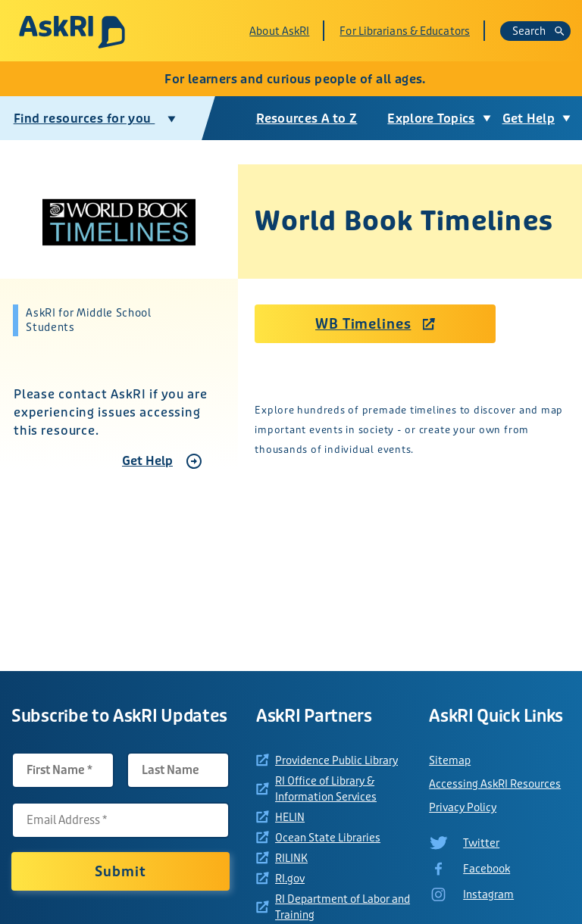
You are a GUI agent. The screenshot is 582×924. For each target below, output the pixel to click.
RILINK (291, 858)
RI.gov (290, 879)
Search (538, 31)
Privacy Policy (463, 807)
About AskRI (279, 31)
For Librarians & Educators (405, 31)
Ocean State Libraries (328, 838)
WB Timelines (363, 324)
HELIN (290, 817)
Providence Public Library (336, 760)
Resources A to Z (307, 119)
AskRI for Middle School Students (88, 320)
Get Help (147, 461)
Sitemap (450, 760)
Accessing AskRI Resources (495, 784)
